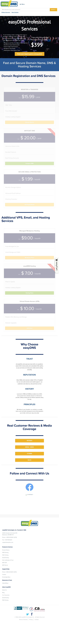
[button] (26, 57)
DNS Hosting (5, 553)
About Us (5, 590)
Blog (3, 593)
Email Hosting (6, 558)
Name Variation (15, 12)
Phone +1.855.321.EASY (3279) (9, 572)
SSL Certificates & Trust (8, 560)
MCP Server (5, 565)
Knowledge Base (6, 577)
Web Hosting (5, 555)
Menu (23, 4)
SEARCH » (53, 10)
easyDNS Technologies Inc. (28, 617)
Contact (4, 575)
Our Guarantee (6, 595)
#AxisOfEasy (5, 583)
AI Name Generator (6, 12)
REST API (4, 563)
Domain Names (6, 550)
